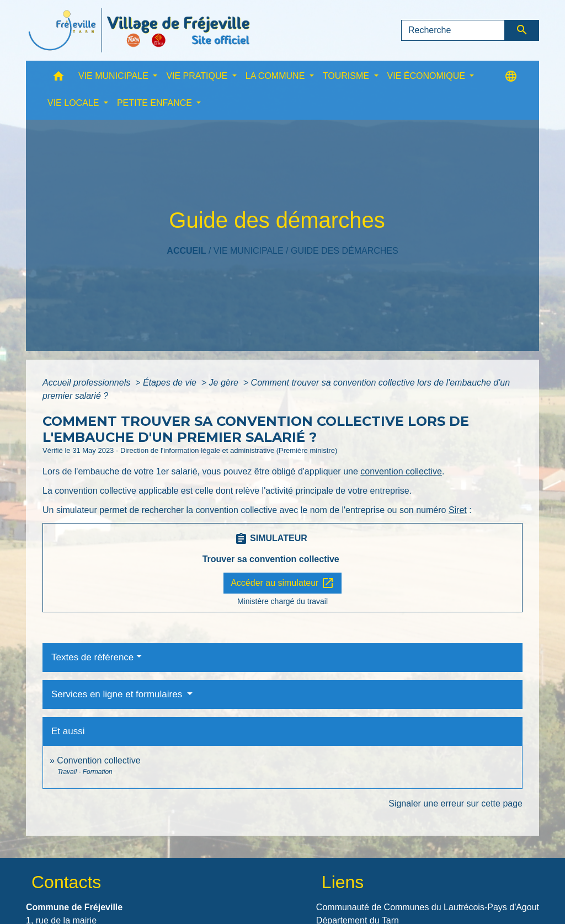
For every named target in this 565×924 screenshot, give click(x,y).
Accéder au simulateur (282, 583)
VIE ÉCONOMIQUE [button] (428, 76)
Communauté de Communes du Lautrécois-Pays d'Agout (428, 907)
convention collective (401, 471)
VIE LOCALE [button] (74, 103)
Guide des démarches (345, 251)
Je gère (225, 383)
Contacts (66, 882)
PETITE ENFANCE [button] (156, 103)
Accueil (186, 251)
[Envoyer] (522, 30)
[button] (58, 79)
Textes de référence (92, 657)
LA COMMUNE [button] (276, 76)
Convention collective (98, 760)
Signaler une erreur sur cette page (455, 803)
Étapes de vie (171, 383)
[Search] (453, 30)
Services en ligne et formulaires (118, 694)
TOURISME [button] (347, 76)
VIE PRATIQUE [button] (198, 76)
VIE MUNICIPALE (249, 251)
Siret (458, 510)
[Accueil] (139, 30)
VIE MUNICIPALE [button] (114, 76)
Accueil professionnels (88, 383)
